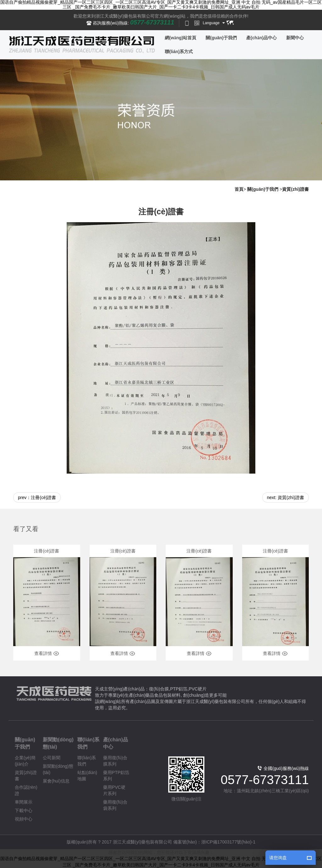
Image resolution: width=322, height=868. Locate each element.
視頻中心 (24, 819)
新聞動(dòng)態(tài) (58, 743)
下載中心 (24, 810)
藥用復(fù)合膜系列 (115, 761)
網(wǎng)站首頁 (180, 38)
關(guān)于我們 (221, 38)
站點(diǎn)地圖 (87, 776)
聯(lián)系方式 (179, 52)
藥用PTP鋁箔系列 (116, 776)
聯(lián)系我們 (88, 743)
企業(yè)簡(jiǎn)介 (25, 761)
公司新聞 (52, 758)
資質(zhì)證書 (295, 189)
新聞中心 (295, 38)
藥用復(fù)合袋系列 (115, 805)
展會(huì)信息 (56, 781)
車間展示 (24, 802)
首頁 (239, 189)
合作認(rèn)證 (26, 790)
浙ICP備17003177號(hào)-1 (228, 842)
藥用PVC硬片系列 (114, 790)
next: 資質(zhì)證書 (286, 497)
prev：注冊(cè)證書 (37, 497)
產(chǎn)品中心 (261, 38)
